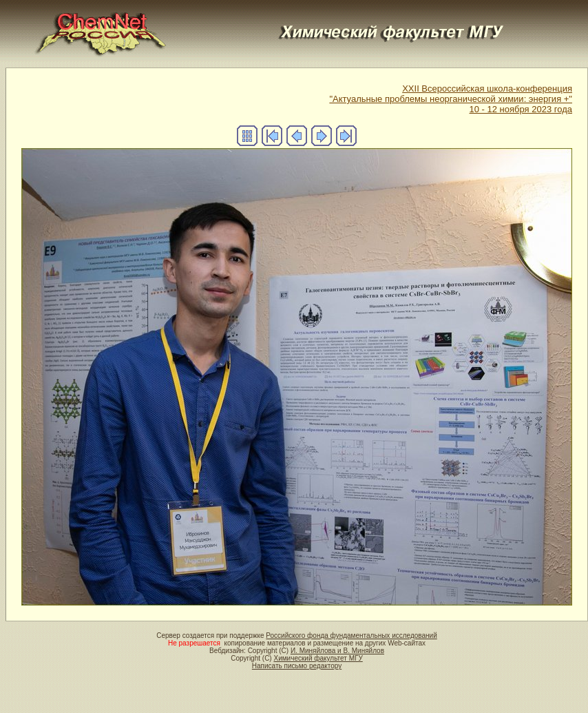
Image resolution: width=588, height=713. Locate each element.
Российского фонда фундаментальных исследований (351, 635)
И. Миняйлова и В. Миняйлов (337, 651)
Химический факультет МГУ (318, 658)
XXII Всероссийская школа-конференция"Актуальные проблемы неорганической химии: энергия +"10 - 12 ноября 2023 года (451, 99)
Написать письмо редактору (297, 666)
